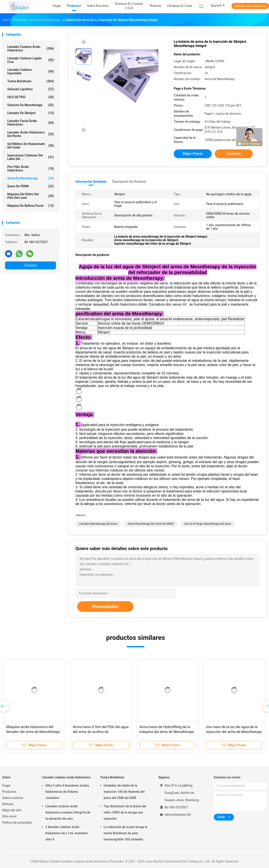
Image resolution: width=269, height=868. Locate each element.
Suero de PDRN (31, 186)
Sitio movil (9, 816)
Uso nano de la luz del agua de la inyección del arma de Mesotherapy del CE (234, 732)
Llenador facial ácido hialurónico (31, 123)
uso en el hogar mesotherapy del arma (208, 524)
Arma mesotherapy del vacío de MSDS (151, 524)
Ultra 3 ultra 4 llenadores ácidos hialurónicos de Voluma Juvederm (67, 792)
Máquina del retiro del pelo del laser (31, 196)
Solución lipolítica (31, 89)
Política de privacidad (17, 823)
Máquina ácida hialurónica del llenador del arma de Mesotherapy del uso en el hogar (33, 732)
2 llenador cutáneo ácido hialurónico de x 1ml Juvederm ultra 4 (67, 833)
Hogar (6, 785)
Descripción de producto (129, 182)
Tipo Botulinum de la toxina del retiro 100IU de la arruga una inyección (125, 812)
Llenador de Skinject (31, 113)
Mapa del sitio (12, 810)
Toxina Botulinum (31, 81)
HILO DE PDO (31, 97)
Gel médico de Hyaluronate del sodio (31, 146)
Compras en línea (180, 6)
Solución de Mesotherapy (31, 105)
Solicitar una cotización (250, 6)
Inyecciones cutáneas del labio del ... (31, 157)
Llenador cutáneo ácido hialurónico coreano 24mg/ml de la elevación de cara (68, 812)
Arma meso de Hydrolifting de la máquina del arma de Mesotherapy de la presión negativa (167, 732)
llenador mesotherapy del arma (98, 524)
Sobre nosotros (13, 798)
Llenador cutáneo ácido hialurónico (31, 49)
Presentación (105, 607)
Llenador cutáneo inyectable (31, 71)
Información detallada (91, 182)
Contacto (31, 265)
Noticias (8, 804)
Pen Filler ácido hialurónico (31, 169)
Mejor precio (193, 154)
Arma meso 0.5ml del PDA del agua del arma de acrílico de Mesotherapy (101, 732)
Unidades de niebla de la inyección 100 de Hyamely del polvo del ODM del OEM (124, 792)
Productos (9, 792)
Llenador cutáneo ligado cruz (31, 60)
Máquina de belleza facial (31, 206)
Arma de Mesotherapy (31, 178)
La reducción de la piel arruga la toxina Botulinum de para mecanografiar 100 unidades (126, 833)
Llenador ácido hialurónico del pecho (31, 134)
